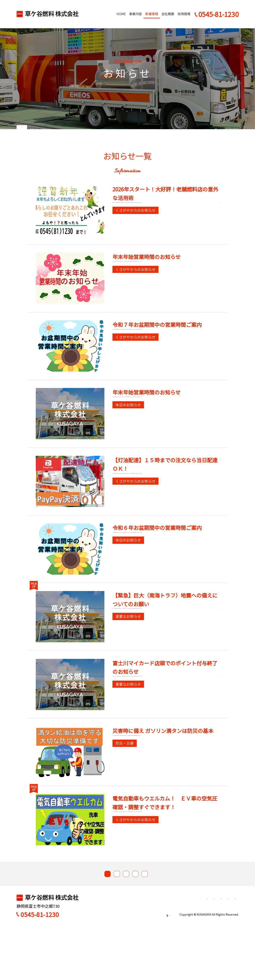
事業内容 (135, 14)
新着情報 (152, 14)
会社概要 (168, 14)
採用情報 (184, 14)
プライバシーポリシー (156, 966)
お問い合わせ (226, 951)
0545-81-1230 (40, 967)
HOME (121, 14)
